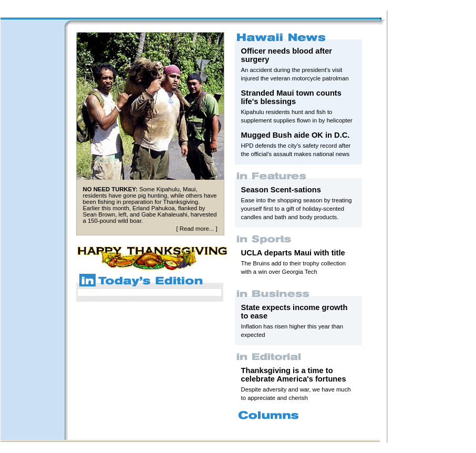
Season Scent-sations (281, 190)
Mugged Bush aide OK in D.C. (296, 135)
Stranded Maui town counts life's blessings (291, 97)
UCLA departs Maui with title (293, 253)
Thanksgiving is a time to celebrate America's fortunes (294, 375)
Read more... (197, 229)
